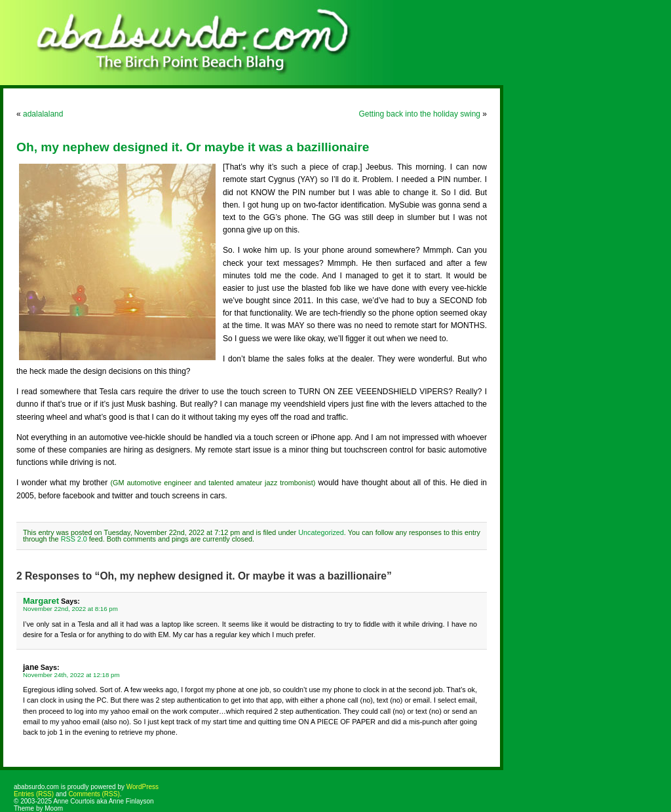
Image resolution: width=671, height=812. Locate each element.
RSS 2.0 (74, 539)
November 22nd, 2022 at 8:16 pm (70, 609)
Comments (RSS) (94, 794)
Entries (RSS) (34, 794)
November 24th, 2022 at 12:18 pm (71, 675)
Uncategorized (321, 532)
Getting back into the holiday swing (420, 114)
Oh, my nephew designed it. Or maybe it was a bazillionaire (193, 147)
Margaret (41, 601)
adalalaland (43, 114)
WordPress (143, 787)
